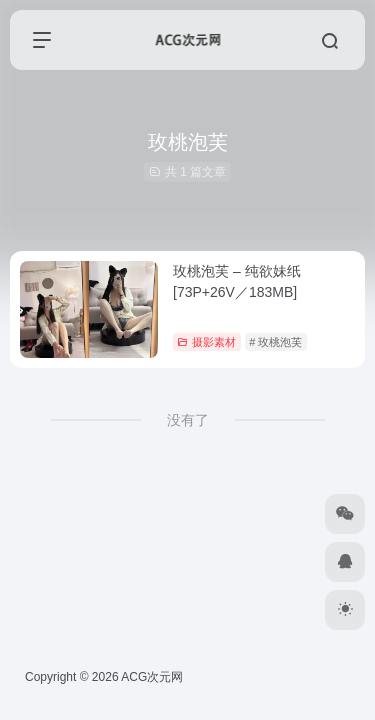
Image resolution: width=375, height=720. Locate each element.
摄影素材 (206, 342)
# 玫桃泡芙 (275, 342)
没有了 (188, 420)
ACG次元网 (152, 677)
